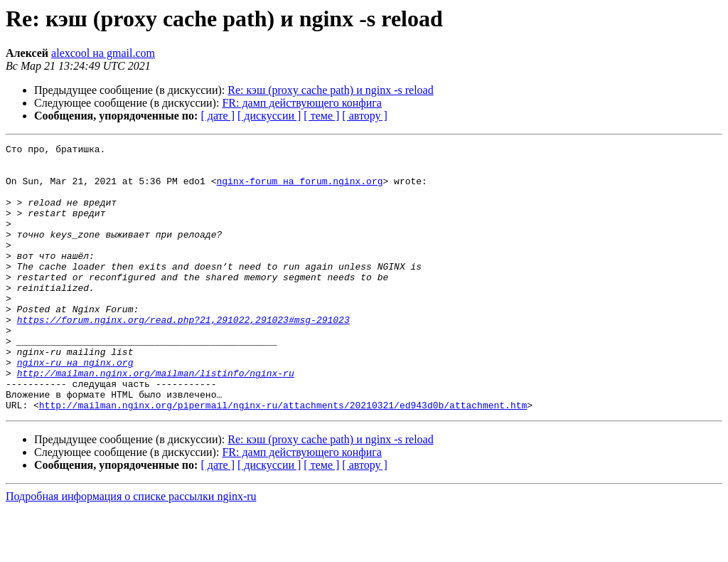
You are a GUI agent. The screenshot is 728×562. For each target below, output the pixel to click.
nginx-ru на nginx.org (75, 407)
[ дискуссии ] (269, 116)
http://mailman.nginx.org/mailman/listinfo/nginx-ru (156, 420)
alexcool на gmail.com (103, 53)
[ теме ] (321, 116)
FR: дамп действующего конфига (302, 103)
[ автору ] (364, 116)
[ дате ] (218, 116)
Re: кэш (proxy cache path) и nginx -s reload (330, 90)
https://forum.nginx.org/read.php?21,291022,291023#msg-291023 (183, 356)
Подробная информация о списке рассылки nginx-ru (131, 550)
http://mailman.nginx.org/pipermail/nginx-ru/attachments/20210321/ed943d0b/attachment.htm (283, 458)
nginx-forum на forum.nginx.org (299, 189)
